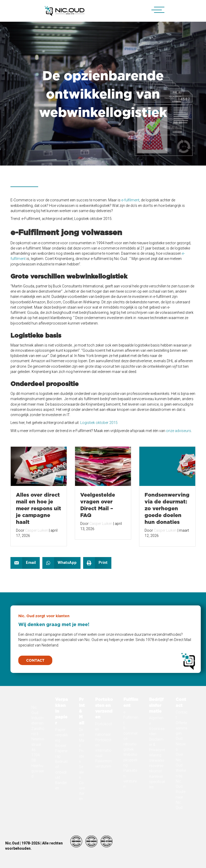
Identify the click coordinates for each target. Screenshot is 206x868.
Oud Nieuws (181, 782)
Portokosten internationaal (103, 786)
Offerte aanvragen (181, 766)
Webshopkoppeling (130, 798)
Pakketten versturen (103, 801)
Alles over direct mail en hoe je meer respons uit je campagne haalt (39, 508)
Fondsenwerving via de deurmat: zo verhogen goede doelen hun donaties (167, 508)
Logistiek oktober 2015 (99, 423)
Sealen (81, 810)
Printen (81, 794)
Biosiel (61, 784)
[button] (155, 10)
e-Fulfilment (131, 755)
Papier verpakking (62, 773)
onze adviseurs (179, 431)
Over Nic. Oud (179, 798)
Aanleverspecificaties (157, 820)
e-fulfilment (130, 200)
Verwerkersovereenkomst (157, 804)
